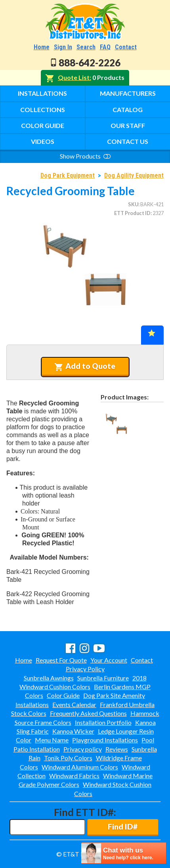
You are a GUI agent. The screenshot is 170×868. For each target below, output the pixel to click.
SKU (133, 204)
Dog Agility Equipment (134, 175)
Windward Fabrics (74, 776)
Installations (42, 93)
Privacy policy (83, 749)
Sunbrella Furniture (103, 678)
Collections (43, 109)
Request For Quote (61, 660)
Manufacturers (128, 93)
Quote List (74, 77)
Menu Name (52, 740)
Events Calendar (74, 704)
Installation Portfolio (103, 722)
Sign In (63, 47)
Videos (43, 141)
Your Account (109, 660)
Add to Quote (85, 366)
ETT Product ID (132, 213)
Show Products (85, 156)
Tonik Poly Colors (68, 758)
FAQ (105, 47)
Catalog (128, 109)
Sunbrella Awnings (49, 678)
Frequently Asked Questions (88, 713)
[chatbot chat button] (124, 853)
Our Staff (128, 125)
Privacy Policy (85, 669)
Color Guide (43, 125)
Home (42, 47)
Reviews (117, 749)
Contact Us (128, 141)
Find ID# (123, 826)
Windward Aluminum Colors (80, 767)
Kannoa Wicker (73, 731)
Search (86, 47)
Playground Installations (105, 740)
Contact (126, 47)
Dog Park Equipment (68, 175)
